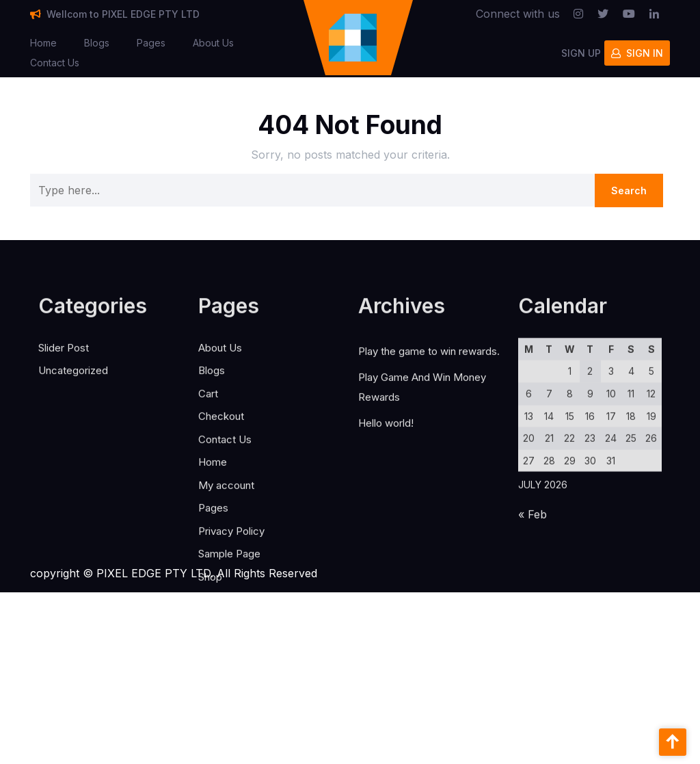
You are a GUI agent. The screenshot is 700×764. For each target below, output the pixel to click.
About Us (213, 40)
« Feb (533, 584)
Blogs (97, 40)
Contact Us (55, 60)
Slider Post (64, 417)
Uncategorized (73, 439)
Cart (208, 463)
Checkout (221, 485)
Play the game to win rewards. (429, 420)
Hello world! (386, 492)
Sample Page (229, 623)
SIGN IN (637, 50)
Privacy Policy (231, 600)
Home (43, 40)
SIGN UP (581, 50)
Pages (151, 40)
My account (226, 554)
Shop (210, 646)
